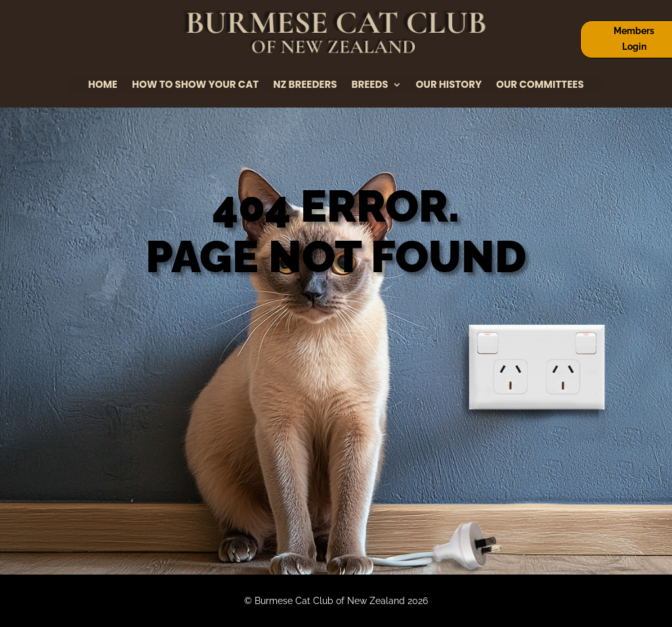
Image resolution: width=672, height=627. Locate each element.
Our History (449, 86)
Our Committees (540, 86)
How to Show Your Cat (195, 86)
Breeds (370, 86)
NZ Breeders (305, 86)
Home (103, 86)
